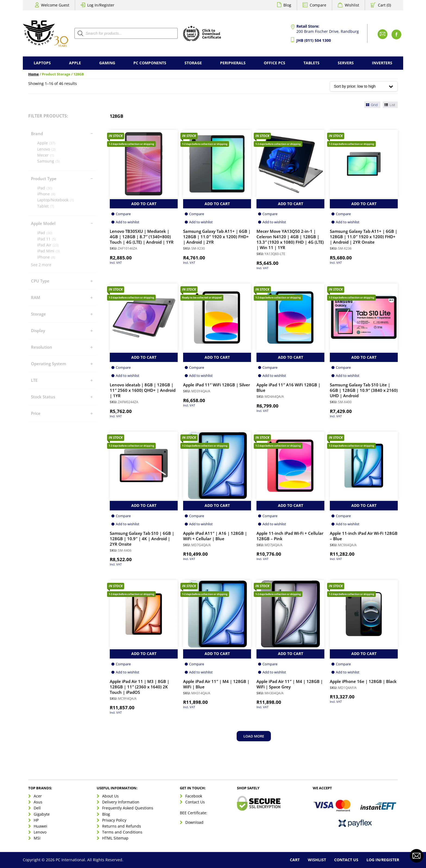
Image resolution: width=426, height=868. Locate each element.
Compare (318, 5)
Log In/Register (101, 5)
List (389, 105)
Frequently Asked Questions (128, 808)
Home (34, 74)
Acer (38, 796)
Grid (372, 105)
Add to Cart (144, 204)
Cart (295, 860)
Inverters (382, 63)
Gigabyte (42, 814)
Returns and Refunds (122, 826)
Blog (287, 5)
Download (194, 822)
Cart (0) (384, 5)
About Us (110, 796)
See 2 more (41, 265)
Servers (346, 63)
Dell (37, 808)
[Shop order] (364, 86)
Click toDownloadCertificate (212, 34)
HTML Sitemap (115, 838)
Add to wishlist (128, 222)
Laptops (42, 63)
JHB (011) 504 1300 (314, 40)
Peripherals (233, 63)
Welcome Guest (55, 5)
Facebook (194, 796)
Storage (193, 63)
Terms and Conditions (122, 832)
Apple (75, 63)
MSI (37, 838)
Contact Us (195, 802)
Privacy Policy (114, 820)
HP (36, 820)
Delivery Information (121, 802)
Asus (38, 802)
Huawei (40, 826)
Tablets (311, 63)
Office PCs (275, 63)
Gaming (107, 63)
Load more (254, 736)
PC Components (150, 63)
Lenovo (40, 832)
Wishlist (352, 5)
